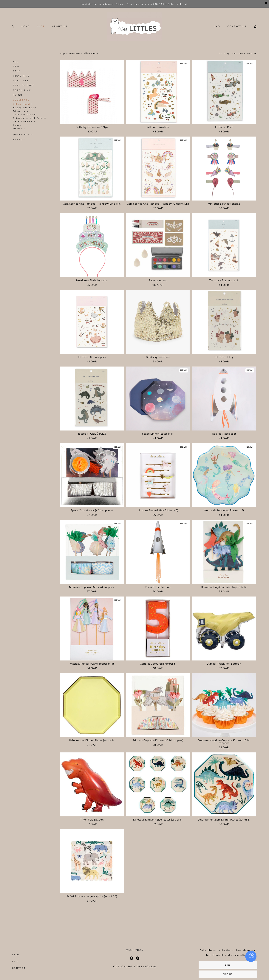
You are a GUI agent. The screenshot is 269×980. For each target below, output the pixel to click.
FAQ (216, 28)
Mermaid (19, 131)
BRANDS (19, 142)
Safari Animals (24, 125)
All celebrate (23, 107)
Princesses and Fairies (30, 121)
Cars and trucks (25, 118)
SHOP (42, 28)
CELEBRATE (21, 103)
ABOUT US (61, 28)
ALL (16, 65)
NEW (16, 69)
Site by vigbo (134, 971)
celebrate (74, 56)
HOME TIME (21, 79)
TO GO (18, 98)
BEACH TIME (22, 93)
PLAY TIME (21, 84)
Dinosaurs (21, 114)
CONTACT (19, 952)
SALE (17, 74)
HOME (27, 28)
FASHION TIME (24, 89)
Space (17, 128)
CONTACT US (236, 28)
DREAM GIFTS (23, 138)
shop (62, 56)
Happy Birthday (25, 111)
